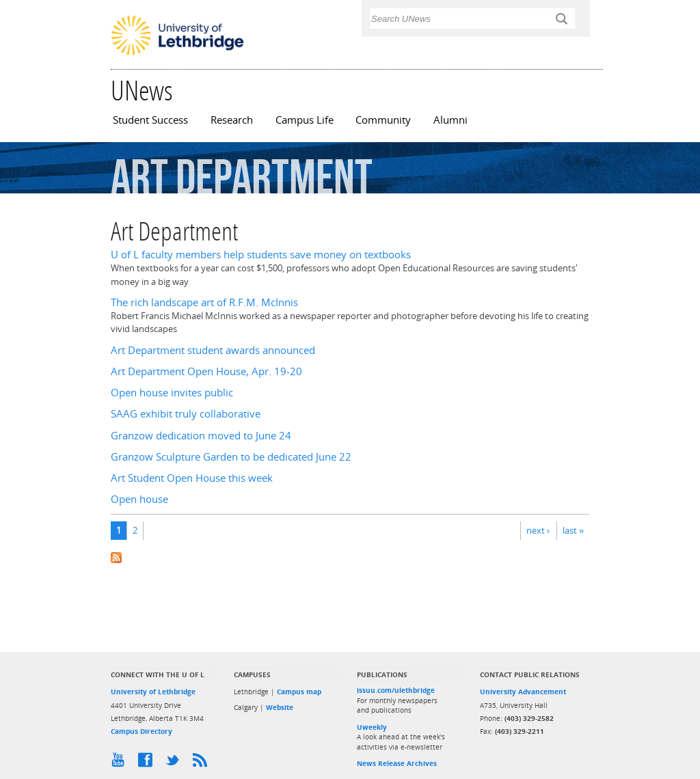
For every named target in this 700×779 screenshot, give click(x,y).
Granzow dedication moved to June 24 (201, 436)
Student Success (150, 120)
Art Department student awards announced (213, 350)
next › (538, 530)
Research (232, 120)
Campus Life (305, 120)
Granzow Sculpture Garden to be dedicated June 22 (231, 457)
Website (280, 707)
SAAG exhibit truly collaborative (186, 414)
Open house (139, 499)
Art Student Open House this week (192, 478)
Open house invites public (172, 393)
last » (573, 530)
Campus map (299, 692)
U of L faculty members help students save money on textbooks (261, 255)
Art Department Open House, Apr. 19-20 (206, 371)
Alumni (450, 120)
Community (383, 120)
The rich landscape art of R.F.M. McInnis (204, 302)
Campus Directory (142, 731)
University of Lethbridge (153, 692)
